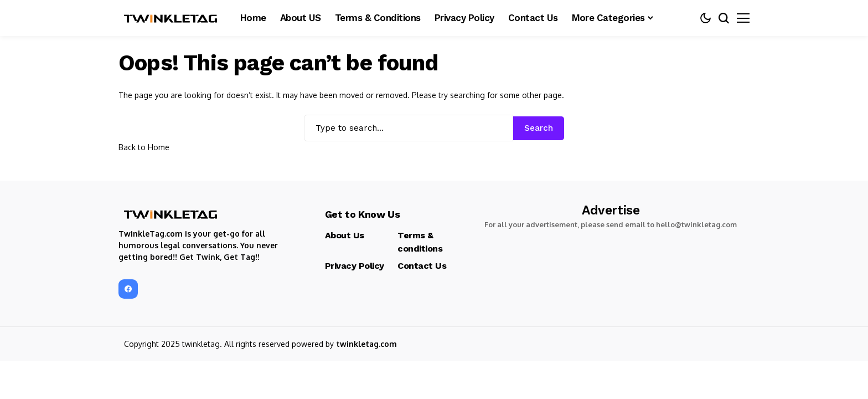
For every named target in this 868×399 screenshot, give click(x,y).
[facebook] (128, 289)
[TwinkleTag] (171, 18)
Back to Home (144, 147)
